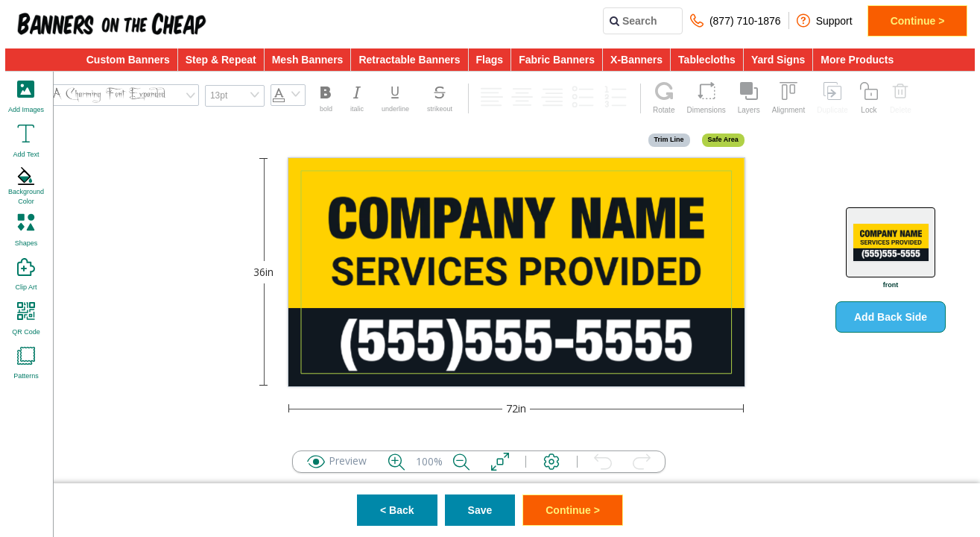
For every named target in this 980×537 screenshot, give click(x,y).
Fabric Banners (557, 60)
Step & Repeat (221, 60)
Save (480, 510)
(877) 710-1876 (736, 21)
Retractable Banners (409, 60)
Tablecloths (707, 60)
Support (825, 21)
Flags (490, 60)
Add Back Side (891, 317)
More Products (857, 60)
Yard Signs (778, 60)
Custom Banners (128, 60)
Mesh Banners (308, 60)
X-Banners (636, 60)
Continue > (918, 21)
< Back (397, 510)
